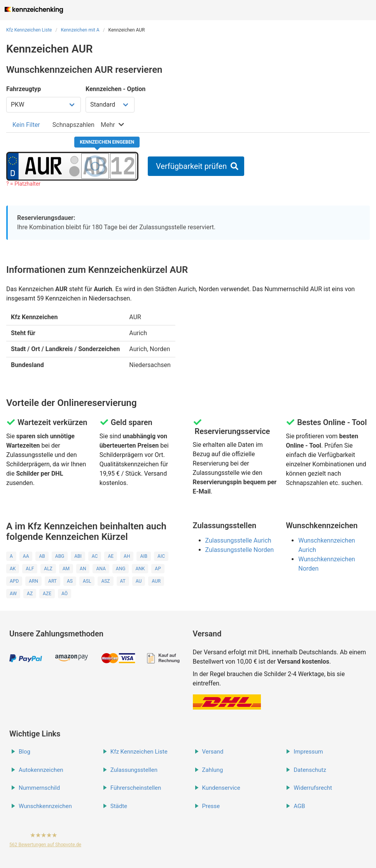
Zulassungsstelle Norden (240, 550)
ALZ (48, 569)
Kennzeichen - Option (115, 89)
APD (14, 581)
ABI (78, 556)
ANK (140, 569)
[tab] (26, 125)
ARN (33, 581)
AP (158, 569)
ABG (60, 556)
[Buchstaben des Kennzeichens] (95, 166)
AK (13, 569)
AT (123, 581)
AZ (30, 594)
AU (139, 581)
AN (83, 569)
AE (111, 556)
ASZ (105, 581)
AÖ (65, 594)
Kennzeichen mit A (80, 30)
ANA (101, 569)
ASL (87, 581)
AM (66, 569)
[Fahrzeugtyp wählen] (44, 105)
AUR (156, 581)
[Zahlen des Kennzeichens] (123, 166)
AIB (144, 556)
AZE (47, 594)
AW (13, 594)
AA (26, 556)
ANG (121, 569)
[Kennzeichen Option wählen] (110, 105)
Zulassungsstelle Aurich (238, 540)
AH (127, 556)
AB (42, 556)
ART (52, 581)
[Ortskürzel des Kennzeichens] (44, 166)
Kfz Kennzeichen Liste (29, 30)
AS (70, 581)
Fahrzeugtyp (24, 89)
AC (95, 556)
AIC (161, 556)
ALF (30, 569)
